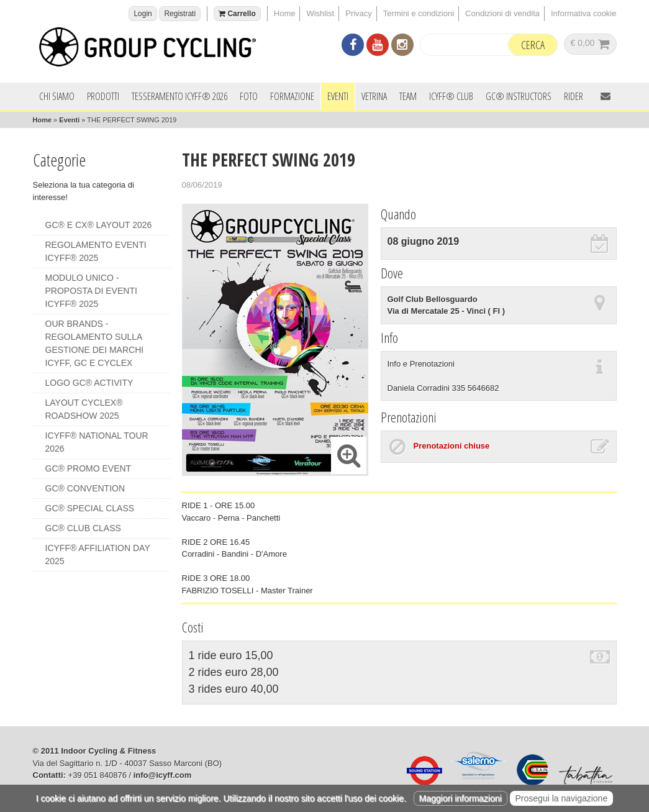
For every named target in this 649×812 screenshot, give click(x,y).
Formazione (292, 96)
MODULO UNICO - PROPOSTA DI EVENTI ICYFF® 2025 (91, 291)
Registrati (180, 14)
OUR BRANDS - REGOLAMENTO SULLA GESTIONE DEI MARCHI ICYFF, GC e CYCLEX (95, 343)
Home (285, 13)
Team (408, 96)
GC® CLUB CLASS (83, 528)
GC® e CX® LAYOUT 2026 (99, 225)
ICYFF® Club (451, 96)
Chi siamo (57, 96)
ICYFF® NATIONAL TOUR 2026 (97, 442)
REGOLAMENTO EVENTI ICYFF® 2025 (96, 251)
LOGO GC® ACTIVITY (89, 383)
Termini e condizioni (419, 13)
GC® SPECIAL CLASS (90, 508)
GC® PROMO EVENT (88, 468)
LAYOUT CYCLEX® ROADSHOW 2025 (84, 409)
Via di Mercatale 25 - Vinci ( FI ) (447, 311)
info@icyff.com (163, 775)
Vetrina (374, 96)
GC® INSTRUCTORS (519, 96)
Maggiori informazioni (461, 798)
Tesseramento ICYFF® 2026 (179, 96)
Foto (249, 96)
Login (143, 14)
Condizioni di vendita (502, 13)
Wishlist (320, 13)
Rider (574, 96)
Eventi (338, 96)
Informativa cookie (584, 13)
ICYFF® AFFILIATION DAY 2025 (98, 554)
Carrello (237, 14)
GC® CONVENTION (85, 488)
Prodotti (103, 96)
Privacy (359, 13)
